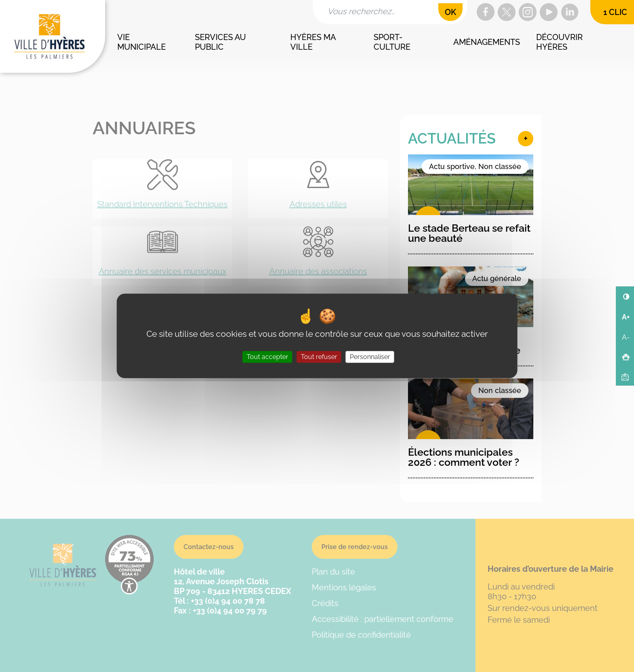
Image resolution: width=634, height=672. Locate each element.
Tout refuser (319, 357)
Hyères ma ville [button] (314, 42)
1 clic (615, 12)
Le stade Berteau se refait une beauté (469, 233)
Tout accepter (267, 357)
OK (450, 12)
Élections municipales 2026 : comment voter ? (464, 457)
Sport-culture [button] (392, 42)
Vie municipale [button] (142, 42)
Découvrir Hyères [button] (560, 42)
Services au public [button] (221, 42)
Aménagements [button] (487, 42)
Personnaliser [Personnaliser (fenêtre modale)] (370, 357)
